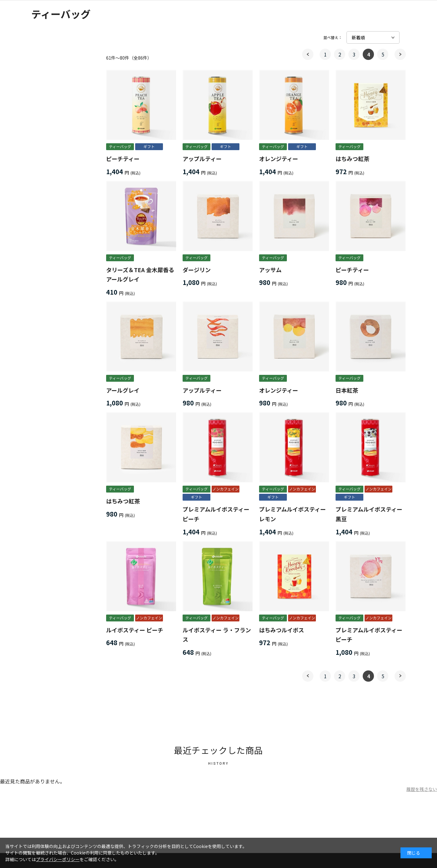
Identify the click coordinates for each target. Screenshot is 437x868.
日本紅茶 (347, 390)
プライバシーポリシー (58, 859)
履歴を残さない (422, 789)
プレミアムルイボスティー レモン (292, 514)
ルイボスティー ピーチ (135, 630)
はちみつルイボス (282, 630)
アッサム (270, 270)
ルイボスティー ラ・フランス (217, 635)
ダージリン (197, 270)
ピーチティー (123, 159)
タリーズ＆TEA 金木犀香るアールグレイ (140, 275)
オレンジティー (279, 159)
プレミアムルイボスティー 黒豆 (369, 514)
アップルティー (202, 159)
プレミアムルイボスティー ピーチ (216, 514)
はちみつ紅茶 (352, 159)
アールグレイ (123, 390)
